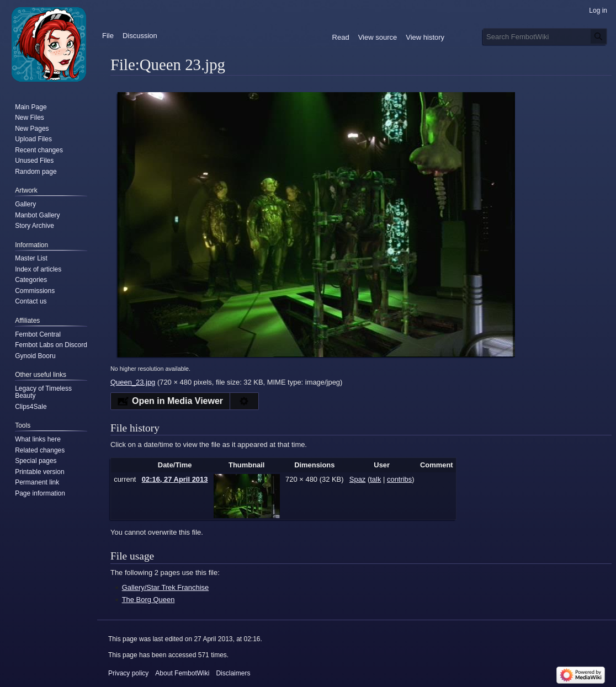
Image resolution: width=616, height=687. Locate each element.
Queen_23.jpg (133, 382)
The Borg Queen (148, 600)
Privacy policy (128, 673)
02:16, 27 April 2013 (175, 479)
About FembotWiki (182, 673)
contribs (399, 479)
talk (375, 479)
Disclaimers (233, 673)
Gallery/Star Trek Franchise (165, 587)
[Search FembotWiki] (545, 36)
